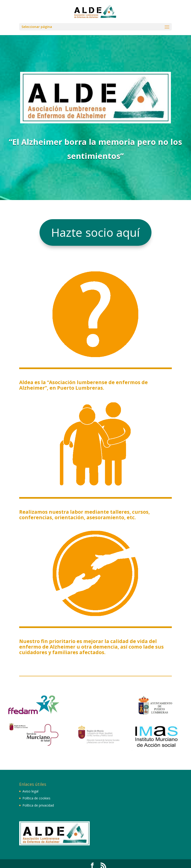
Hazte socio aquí (95, 232)
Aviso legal (30, 791)
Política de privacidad (38, 805)
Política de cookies (36, 798)
